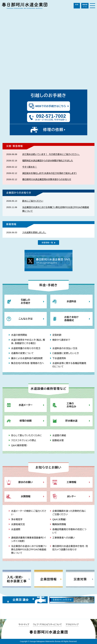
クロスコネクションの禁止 (24, 440)
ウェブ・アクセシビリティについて (47, 625)
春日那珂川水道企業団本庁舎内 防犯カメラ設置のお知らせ (70, 548)
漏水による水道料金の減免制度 (27, 358)
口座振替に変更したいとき (66, 353)
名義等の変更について (22, 353)
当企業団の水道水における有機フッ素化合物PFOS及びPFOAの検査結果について (29, 550)
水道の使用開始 (19, 335)
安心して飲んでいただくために (26, 435)
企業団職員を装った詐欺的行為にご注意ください (69, 513)
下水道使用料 (59, 358)
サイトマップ (24, 625)
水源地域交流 (18, 524)
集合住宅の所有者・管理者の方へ (28, 363)
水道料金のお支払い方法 (65, 348)
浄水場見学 (17, 519)
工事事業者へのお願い (64, 538)
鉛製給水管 (58, 440)
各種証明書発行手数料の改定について (69, 531)
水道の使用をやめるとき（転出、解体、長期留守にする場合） (28, 342)
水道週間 (16, 529)
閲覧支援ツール (85, 6)
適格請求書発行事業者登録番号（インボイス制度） (28, 539)
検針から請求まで (61, 340)
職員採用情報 (59, 524)
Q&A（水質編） (59, 519)
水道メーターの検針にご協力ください (29, 513)
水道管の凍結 (59, 435)
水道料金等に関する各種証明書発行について (69, 365)
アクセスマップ (72, 625)
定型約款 (57, 335)
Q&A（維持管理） (19, 445)
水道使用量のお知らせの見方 (26, 348)
